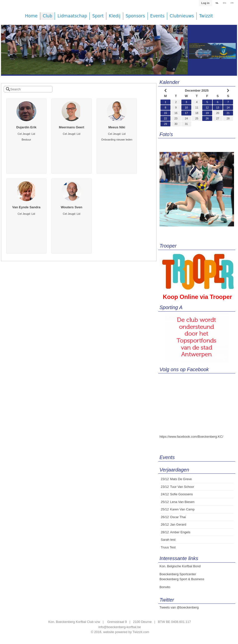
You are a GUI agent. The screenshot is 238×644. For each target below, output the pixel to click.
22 (165, 118)
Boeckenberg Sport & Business (182, 579)
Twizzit (206, 16)
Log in (205, 3)
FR (232, 3)
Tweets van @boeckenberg (179, 607)
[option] (94, 53)
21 (228, 113)
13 (218, 107)
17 (186, 113)
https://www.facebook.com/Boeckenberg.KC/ (191, 437)
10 (186, 107)
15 (165, 113)
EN (224, 3)
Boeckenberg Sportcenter (178, 574)
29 (165, 124)
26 (207, 118)
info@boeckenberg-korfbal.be (120, 627)
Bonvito (165, 587)
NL (217, 3)
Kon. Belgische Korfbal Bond (180, 566)
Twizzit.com (141, 632)
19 (207, 113)
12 (207, 107)
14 (228, 107)
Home (31, 16)
